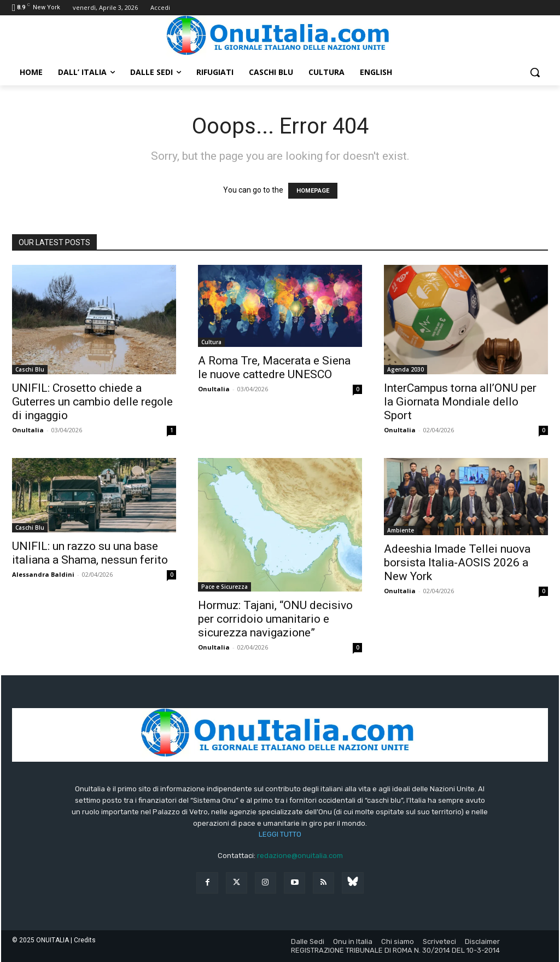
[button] (535, 72)
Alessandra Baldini (43, 574)
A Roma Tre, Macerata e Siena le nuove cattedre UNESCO (274, 367)
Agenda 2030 (406, 369)
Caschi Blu (30, 369)
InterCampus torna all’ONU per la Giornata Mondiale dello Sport (460, 402)
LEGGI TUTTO (280, 834)
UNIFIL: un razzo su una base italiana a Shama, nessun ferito (90, 553)
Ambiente (401, 530)
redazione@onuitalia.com (300, 856)
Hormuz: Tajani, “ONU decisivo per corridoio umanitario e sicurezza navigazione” (275, 619)
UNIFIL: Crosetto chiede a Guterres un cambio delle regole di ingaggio (92, 402)
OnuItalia (28, 430)
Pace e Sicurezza (224, 587)
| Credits (83, 940)
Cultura (211, 342)
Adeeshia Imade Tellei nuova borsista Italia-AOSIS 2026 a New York (457, 563)
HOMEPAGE (313, 191)
